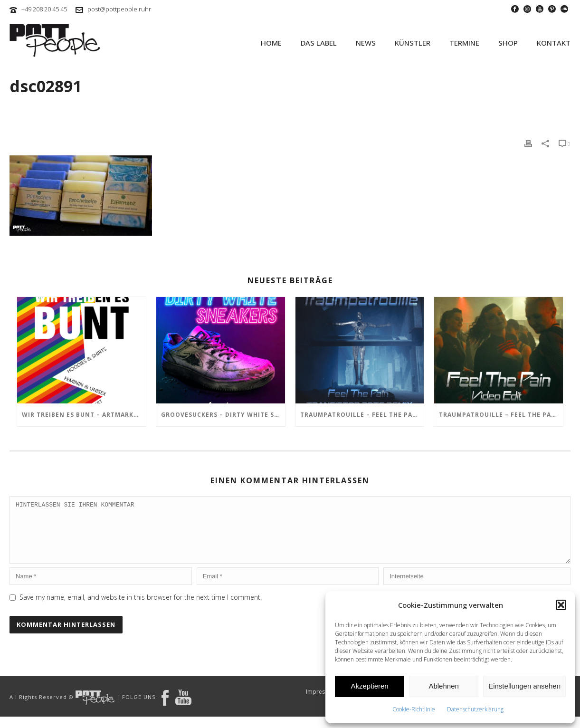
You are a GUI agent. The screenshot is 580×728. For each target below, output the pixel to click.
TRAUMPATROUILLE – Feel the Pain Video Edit (501, 415)
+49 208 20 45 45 (44, 9)
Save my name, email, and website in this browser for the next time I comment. (141, 608)
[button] (561, 605)
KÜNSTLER (413, 43)
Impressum (321, 703)
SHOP (508, 43)
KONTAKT (554, 43)
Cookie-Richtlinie (414, 709)
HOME (271, 43)
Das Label (319, 43)
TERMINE (464, 43)
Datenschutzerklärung (475, 709)
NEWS (366, 43)
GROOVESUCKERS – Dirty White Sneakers (223, 415)
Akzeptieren (369, 686)
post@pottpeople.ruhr (119, 9)
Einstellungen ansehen (524, 686)
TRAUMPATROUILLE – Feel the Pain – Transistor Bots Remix (362, 415)
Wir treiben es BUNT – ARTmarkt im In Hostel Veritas (84, 415)
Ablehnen (443, 686)
